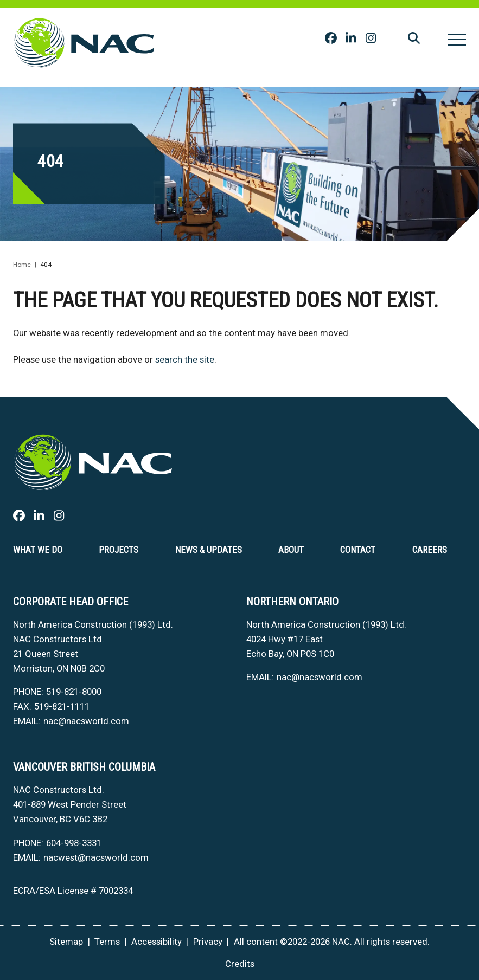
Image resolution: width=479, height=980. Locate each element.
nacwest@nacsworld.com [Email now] (96, 857)
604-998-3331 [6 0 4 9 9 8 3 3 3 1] (74, 843)
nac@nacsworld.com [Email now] (86, 721)
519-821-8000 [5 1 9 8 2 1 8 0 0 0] (74, 692)
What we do (38, 550)
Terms (107, 942)
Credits (240, 964)
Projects (119, 550)
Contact (358, 550)
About (291, 550)
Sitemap (66, 942)
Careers (430, 550)
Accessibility (157, 942)
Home (22, 265)
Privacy (208, 942)
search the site (185, 359)
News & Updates (209, 550)
